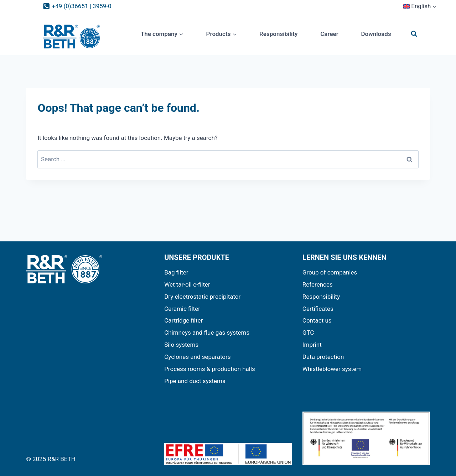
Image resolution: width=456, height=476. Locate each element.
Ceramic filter (182, 309)
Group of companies (330, 272)
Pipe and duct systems (195, 381)
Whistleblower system (332, 369)
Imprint (312, 345)
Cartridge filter (183, 320)
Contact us (317, 320)
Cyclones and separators (197, 357)
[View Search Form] (414, 34)
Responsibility (279, 34)
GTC (308, 333)
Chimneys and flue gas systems (207, 333)
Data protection (323, 357)
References (318, 284)
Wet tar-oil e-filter (187, 284)
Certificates (318, 309)
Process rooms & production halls (210, 369)
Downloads (376, 34)
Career (329, 34)
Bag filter (176, 272)
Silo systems (181, 345)
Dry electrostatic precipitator (202, 297)
